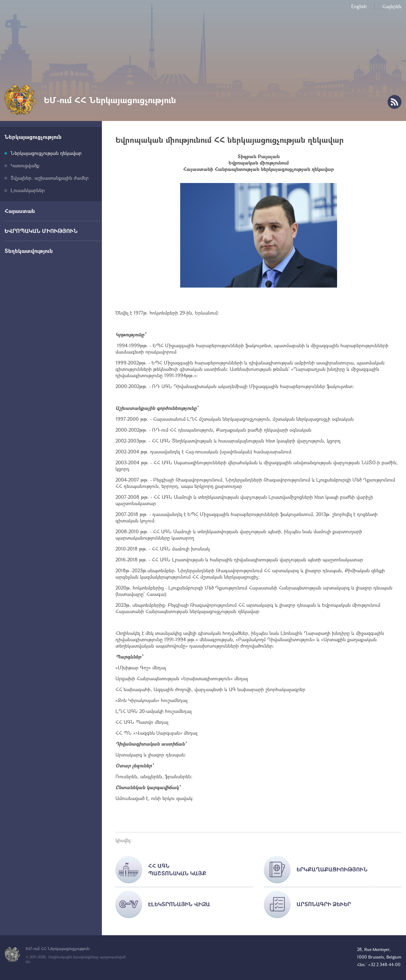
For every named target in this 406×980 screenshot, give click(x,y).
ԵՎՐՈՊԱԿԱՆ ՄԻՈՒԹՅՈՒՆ (41, 231)
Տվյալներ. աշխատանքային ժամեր (50, 178)
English (359, 6)
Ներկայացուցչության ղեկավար (46, 153)
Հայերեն (392, 6)
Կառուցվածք (25, 165)
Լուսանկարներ (28, 190)
